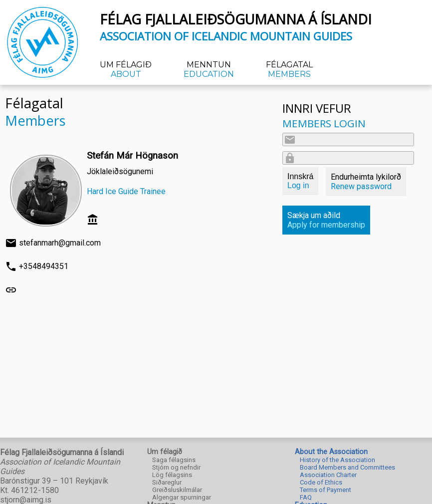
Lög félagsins (172, 475)
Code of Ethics (321, 482)
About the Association (331, 452)
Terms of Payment (325, 490)
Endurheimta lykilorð (366, 182)
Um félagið (126, 69)
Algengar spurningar (182, 497)
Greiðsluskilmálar (177, 490)
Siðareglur (167, 482)
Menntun (209, 69)
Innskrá (300, 181)
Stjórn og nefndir (176, 467)
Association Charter (328, 475)
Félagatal (289, 69)
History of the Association (337, 460)
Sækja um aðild (326, 220)
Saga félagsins (174, 460)
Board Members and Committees (347, 467)
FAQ (306, 497)
